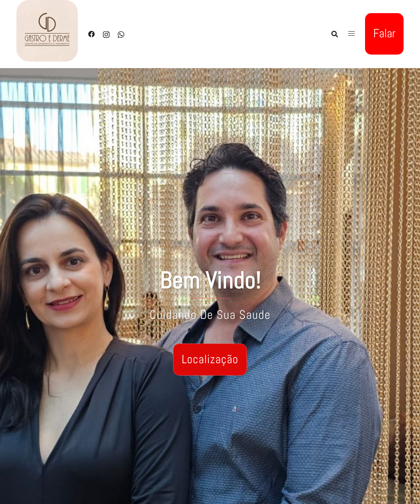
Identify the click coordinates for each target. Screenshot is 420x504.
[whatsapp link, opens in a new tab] (121, 33)
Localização (210, 359)
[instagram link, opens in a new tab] (106, 33)
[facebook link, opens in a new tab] (91, 33)
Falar (384, 33)
